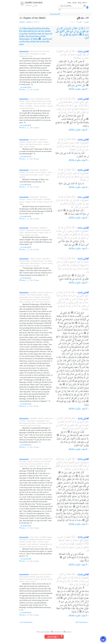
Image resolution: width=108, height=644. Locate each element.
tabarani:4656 (24, 51)
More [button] (84, 3)
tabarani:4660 (24, 197)
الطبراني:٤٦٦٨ (83, 574)
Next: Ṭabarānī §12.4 (82, 622)
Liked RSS (68, 632)
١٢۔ (83, 18)
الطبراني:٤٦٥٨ (83, 140)
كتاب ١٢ (79, 22)
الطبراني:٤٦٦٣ (83, 293)
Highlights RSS (58, 632)
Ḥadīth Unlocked (34, 2)
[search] (71, 6)
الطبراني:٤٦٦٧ (83, 537)
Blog (80, 3)
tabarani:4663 (24, 292)
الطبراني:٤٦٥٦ (83, 51)
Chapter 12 (29, 22)
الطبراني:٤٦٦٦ (83, 459)
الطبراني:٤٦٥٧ (83, 99)
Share (37, 90)
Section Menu (55, 14)
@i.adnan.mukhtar (44, 632)
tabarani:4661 (24, 228)
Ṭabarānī (22, 22)
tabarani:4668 (24, 574)
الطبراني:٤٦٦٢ (83, 259)
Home (69, 3)
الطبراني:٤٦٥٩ (83, 170)
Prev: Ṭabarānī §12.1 (26, 622)
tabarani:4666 (24, 459)
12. (32, 18)
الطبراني (86, 22)
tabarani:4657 (24, 99)
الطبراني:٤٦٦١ (83, 228)
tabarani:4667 (24, 537)
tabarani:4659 (24, 170)
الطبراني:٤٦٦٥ (83, 418)
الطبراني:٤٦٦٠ (83, 197)
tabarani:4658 (24, 140)
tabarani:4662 (24, 259)
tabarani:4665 (24, 418)
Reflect (23, 90)
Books (75, 3)
